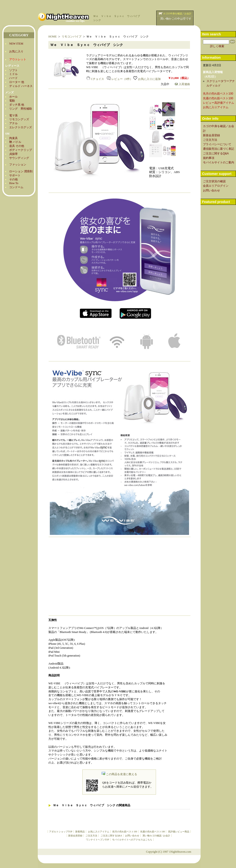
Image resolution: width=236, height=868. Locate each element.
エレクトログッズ (21, 127)
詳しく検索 (217, 46)
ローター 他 (17, 82)
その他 (13, 179)
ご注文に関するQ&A (111, 836)
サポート (15, 175)
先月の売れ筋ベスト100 (218, 94)
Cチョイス (95, 79)
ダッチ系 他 (17, 105)
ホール (13, 97)
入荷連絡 (182, 84)
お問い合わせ (132, 836)
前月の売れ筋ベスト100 (125, 832)
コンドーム (16, 187)
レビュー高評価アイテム (219, 103)
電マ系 (13, 116)
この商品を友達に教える (119, 774)
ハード (13, 78)
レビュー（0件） (120, 79)
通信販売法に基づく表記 (219, 149)
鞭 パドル (15, 142)
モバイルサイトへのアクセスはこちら (132, 840)
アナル (13, 123)
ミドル (13, 74)
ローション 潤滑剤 (21, 171)
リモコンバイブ (72, 37)
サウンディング (19, 158)
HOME (53, 37)
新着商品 (80, 832)
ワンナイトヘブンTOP (97, 840)
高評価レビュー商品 (179, 832)
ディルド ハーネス (21, 86)
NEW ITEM (16, 44)
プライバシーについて (217, 144)
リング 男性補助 (21, 109)
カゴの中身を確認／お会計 (177, 14)
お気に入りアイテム (99, 832)
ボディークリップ (21, 150)
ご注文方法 (91, 836)
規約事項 (209, 158)
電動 (12, 101)
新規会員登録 (75, 836)
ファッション (18, 165)
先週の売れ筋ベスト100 (152, 832)
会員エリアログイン (216, 186)
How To (14, 183)
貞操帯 (13, 154)
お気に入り (16, 51)
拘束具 (13, 138)
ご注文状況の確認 (214, 181)
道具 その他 (17, 146)
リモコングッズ (19, 119)
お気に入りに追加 (147, 79)
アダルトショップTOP (61, 832)
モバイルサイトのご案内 (219, 162)
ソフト (13, 70)
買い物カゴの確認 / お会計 (156, 836)
